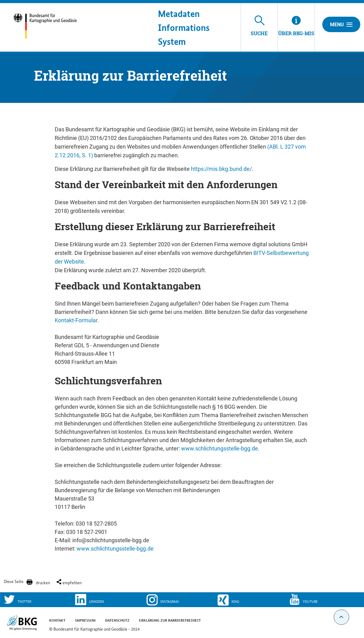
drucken (43, 582)
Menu (341, 24)
